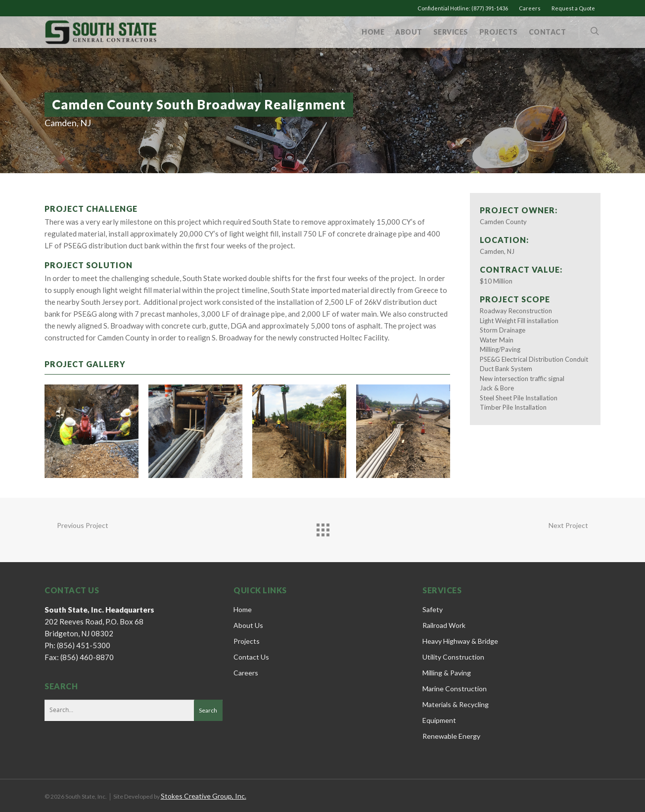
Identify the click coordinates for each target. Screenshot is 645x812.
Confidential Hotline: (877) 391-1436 (463, 8)
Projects (499, 32)
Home (373, 32)
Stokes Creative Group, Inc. (204, 796)
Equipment (439, 720)
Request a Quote (573, 8)
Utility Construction (453, 657)
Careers (530, 8)
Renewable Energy (451, 736)
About (409, 32)
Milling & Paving (447, 673)
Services (451, 32)
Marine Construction (455, 689)
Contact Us (251, 657)
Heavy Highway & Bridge (460, 641)
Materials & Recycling (456, 704)
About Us (248, 625)
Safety (433, 609)
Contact (548, 32)
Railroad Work (444, 625)
